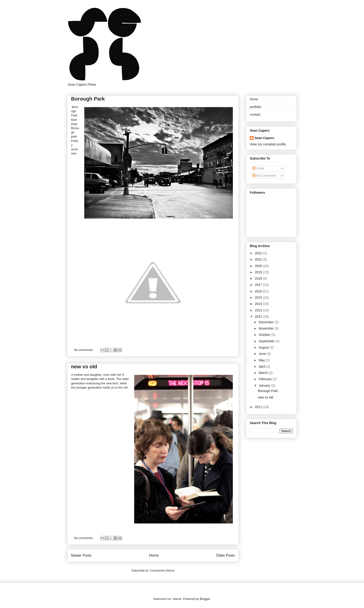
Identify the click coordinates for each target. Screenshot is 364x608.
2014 (259, 304)
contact (255, 114)
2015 (259, 297)
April (262, 366)
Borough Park (88, 99)
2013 (259, 310)
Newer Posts (81, 555)
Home (154, 555)
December (266, 322)
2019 (259, 272)
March (264, 373)
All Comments (264, 176)
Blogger (205, 599)
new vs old (84, 367)
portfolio (256, 107)
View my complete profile (268, 144)
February (266, 379)
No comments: (84, 350)
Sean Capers (264, 138)
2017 (259, 285)
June (263, 354)
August (264, 347)
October (265, 335)
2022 (259, 253)
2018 (259, 278)
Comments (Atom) (162, 570)
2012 (259, 317)
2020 (259, 266)
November (266, 328)
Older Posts (226, 555)
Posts (258, 168)
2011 (259, 407)
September (267, 341)
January (265, 386)
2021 (259, 259)
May (262, 360)
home (254, 99)
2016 (259, 291)
